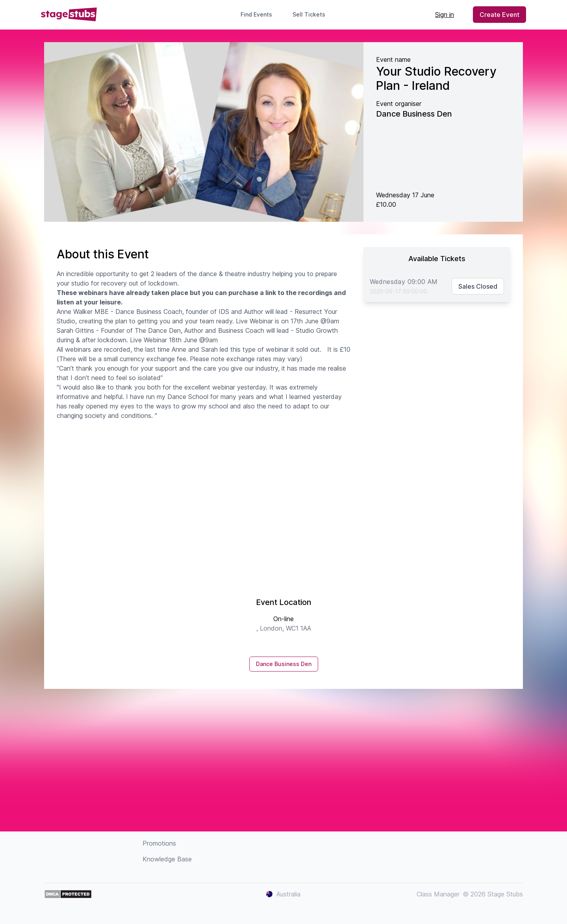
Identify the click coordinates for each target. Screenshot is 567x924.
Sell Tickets (312, 14)
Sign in (445, 15)
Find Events (256, 14)
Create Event (499, 15)
